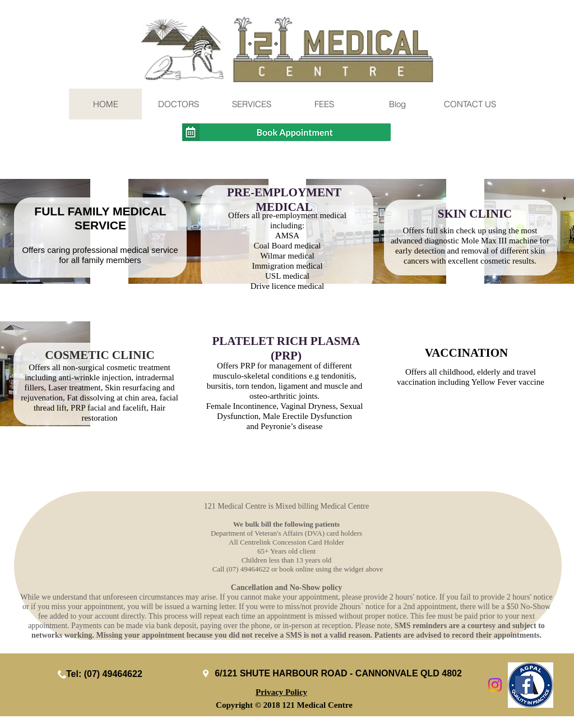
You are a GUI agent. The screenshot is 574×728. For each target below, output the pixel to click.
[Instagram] (495, 685)
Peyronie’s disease (291, 426)
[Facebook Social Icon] (524, 685)
